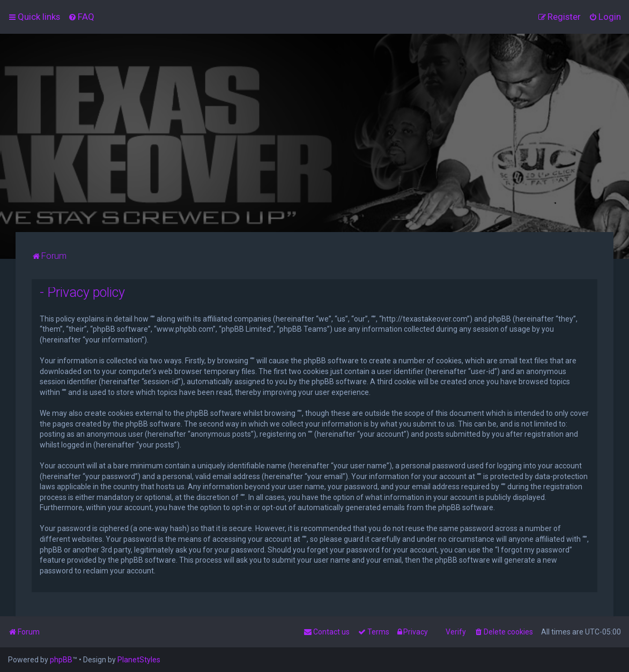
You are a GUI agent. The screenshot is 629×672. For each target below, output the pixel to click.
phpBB (61, 660)
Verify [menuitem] (456, 632)
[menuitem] (81, 17)
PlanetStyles (139, 660)
